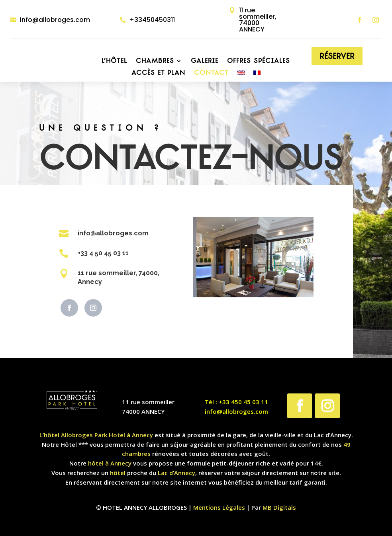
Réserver (337, 56)
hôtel (118, 473)
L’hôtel (114, 61)
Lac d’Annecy (176, 473)
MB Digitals (279, 507)
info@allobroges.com (55, 20)
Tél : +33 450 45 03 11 (236, 402)
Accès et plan (158, 73)
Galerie (205, 61)
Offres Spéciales (259, 61)
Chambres (155, 61)
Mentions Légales (219, 507)
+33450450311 (152, 20)
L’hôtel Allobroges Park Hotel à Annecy (96, 435)
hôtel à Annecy (110, 463)
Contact (211, 73)
